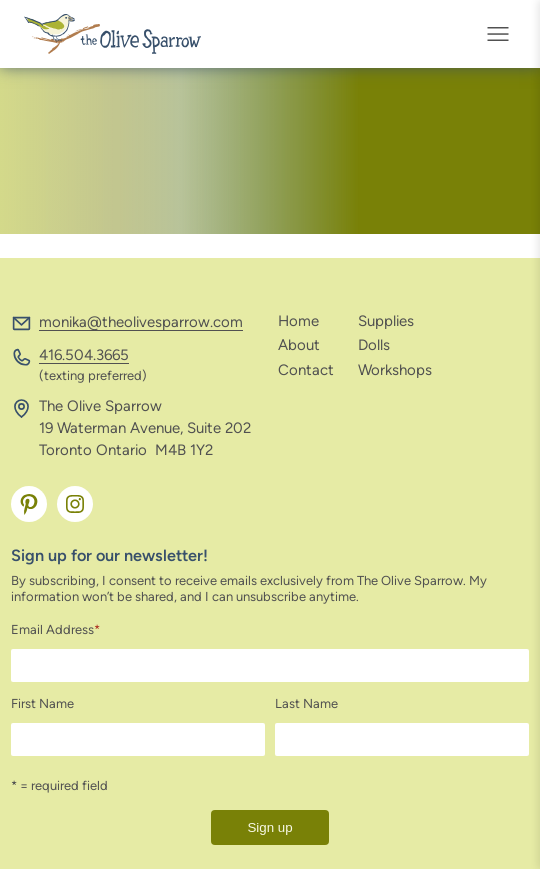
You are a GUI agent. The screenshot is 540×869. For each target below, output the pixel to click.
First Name (42, 703)
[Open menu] (504, 34)
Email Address (55, 629)
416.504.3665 (84, 355)
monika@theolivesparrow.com (141, 322)
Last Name (306, 703)
